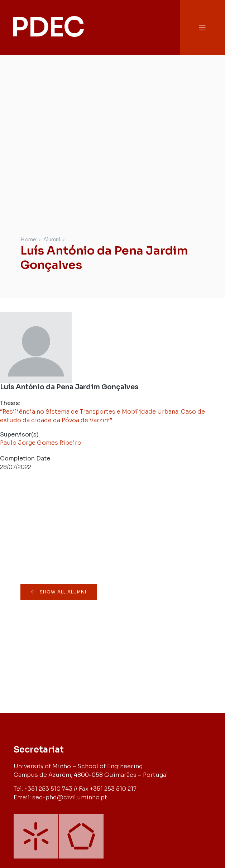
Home (28, 240)
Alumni (52, 240)
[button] (202, 28)
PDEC (47, 27)
